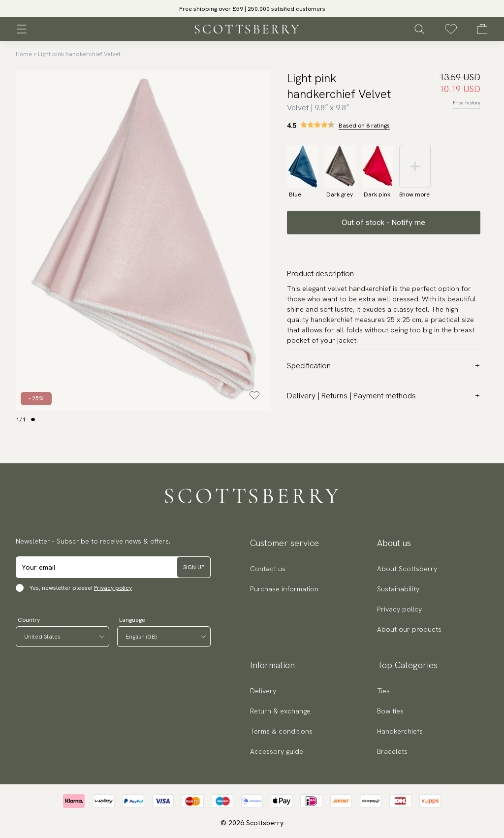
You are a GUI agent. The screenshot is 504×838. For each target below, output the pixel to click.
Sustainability (398, 589)
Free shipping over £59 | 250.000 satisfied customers (252, 9)
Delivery (263, 691)
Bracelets (392, 751)
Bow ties (390, 711)
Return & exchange (280, 711)
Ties (383, 691)
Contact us (268, 569)
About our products (409, 629)
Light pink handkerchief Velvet (79, 54)
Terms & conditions (281, 731)
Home (24, 54)
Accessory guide (277, 751)
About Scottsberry (407, 569)
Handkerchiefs (400, 731)
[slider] (252, 9)
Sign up (194, 567)
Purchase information (284, 589)
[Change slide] (33, 419)
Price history (467, 103)
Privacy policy (113, 588)
